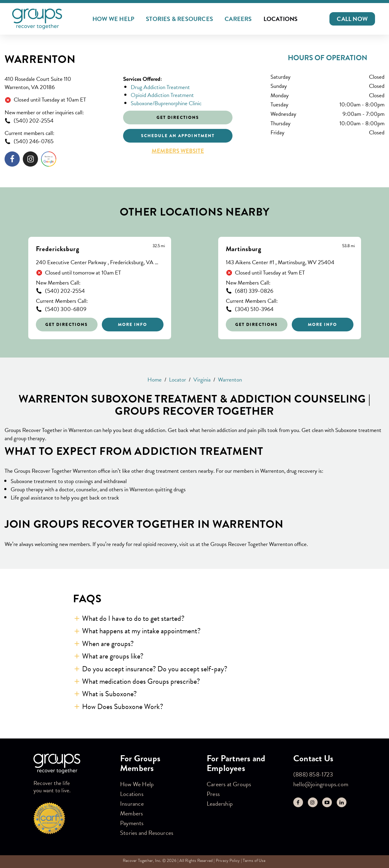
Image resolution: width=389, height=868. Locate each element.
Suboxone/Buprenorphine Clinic (166, 103)
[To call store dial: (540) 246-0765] (59, 142)
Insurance (132, 804)
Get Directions (67, 324)
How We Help (113, 19)
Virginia (202, 380)
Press (213, 794)
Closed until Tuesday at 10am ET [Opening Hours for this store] (50, 100)
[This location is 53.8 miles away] (349, 246)
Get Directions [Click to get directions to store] (178, 117)
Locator (177, 380)
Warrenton (40, 59)
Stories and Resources (147, 833)
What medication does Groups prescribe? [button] (141, 681)
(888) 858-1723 (313, 774)
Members (131, 813)
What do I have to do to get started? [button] (133, 618)
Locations (281, 19)
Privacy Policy (228, 861)
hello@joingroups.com (321, 784)
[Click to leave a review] (49, 160)
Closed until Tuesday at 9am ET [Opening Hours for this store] (270, 273)
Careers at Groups (229, 784)
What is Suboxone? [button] (109, 694)
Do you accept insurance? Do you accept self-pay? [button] (155, 669)
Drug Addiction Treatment (160, 87)
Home (155, 380)
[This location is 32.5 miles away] (159, 246)
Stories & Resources (179, 19)
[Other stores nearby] (194, 284)
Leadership (220, 804)
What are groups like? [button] (113, 656)
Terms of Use (254, 861)
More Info (133, 324)
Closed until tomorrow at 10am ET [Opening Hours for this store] (83, 273)
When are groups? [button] (108, 644)
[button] (352, 19)
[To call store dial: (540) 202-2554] (59, 121)
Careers (238, 19)
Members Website (178, 151)
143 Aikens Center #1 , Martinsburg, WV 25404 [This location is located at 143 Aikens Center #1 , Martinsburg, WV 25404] (280, 263)
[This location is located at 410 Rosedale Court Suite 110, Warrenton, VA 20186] (59, 83)
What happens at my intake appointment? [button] (141, 631)
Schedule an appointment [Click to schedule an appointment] (178, 136)
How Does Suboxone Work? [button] (123, 707)
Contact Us (313, 758)
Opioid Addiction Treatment (162, 95)
